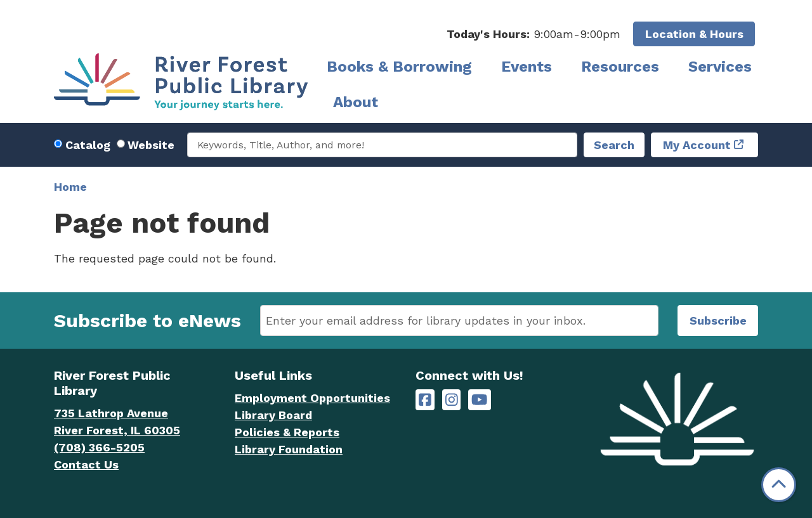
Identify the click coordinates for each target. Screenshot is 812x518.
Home (70, 187)
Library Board (273, 415)
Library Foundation (289, 449)
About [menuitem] (356, 102)
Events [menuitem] (527, 67)
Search (614, 145)
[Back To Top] (779, 485)
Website (151, 145)
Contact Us (86, 464)
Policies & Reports (287, 432)
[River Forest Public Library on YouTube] (479, 400)
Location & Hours (694, 34)
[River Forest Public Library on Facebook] (425, 400)
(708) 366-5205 (99, 447)
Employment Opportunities (312, 398)
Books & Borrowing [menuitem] (399, 67)
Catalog (88, 145)
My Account (697, 145)
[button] (534, 34)
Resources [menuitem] (620, 67)
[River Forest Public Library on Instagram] (452, 400)
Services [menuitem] (720, 67)
